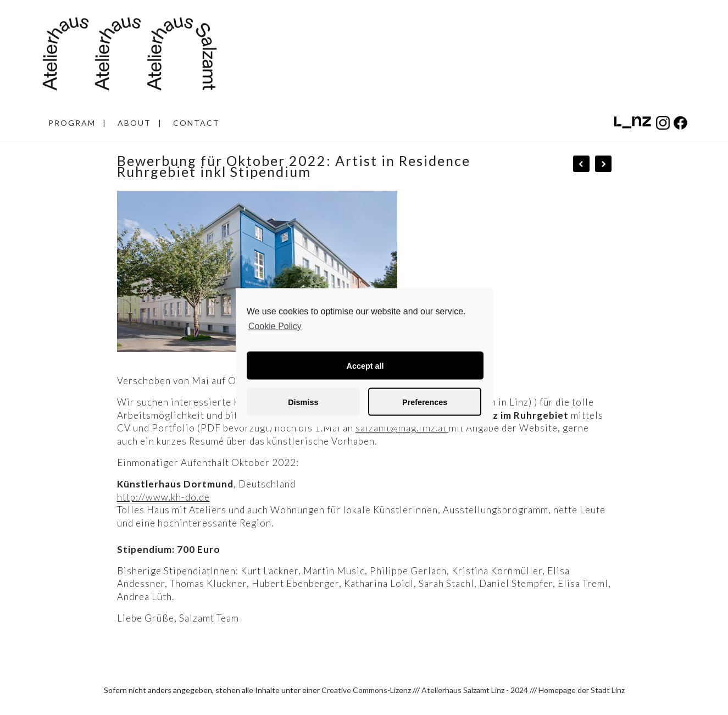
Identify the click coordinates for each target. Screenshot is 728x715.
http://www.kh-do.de (163, 497)
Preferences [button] (425, 402)
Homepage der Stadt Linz (582, 690)
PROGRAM (72, 123)
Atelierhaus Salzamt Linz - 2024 (475, 690)
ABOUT (134, 123)
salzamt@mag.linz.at (401, 428)
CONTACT (196, 123)
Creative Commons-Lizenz (366, 690)
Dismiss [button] (303, 402)
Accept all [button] (365, 365)
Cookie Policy (275, 326)
